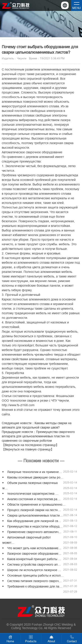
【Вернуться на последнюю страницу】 (30, 445)
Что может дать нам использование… (34, 548)
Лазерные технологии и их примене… (35, 472)
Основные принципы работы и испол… (35, 575)
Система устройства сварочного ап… (34, 565)
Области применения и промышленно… (36, 505)
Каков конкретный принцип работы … (34, 559)
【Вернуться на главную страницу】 (28, 449)
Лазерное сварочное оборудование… (34, 554)
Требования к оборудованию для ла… (35, 586)
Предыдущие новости (38, 436)
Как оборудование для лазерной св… (34, 521)
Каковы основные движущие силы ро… (35, 477)
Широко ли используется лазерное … (34, 570)
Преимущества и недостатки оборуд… (35, 526)
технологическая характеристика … (33, 494)
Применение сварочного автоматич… (34, 532)
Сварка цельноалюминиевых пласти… (35, 515)
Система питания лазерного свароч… (34, 581)
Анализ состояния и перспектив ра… (34, 499)
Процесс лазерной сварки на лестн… (34, 510)
